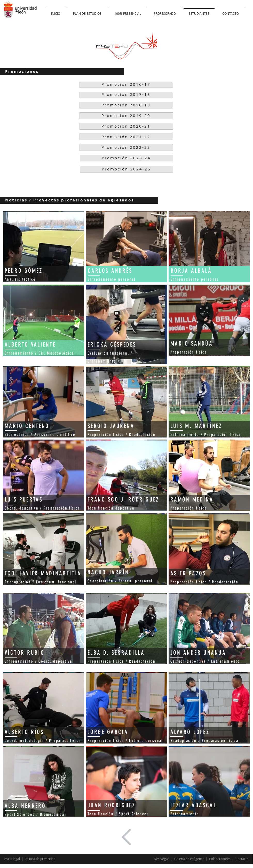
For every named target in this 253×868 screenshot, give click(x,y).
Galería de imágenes (190, 859)
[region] (44, 247)
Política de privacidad (40, 859)
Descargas (162, 859)
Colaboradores (220, 859)
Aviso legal (13, 859)
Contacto (242, 859)
